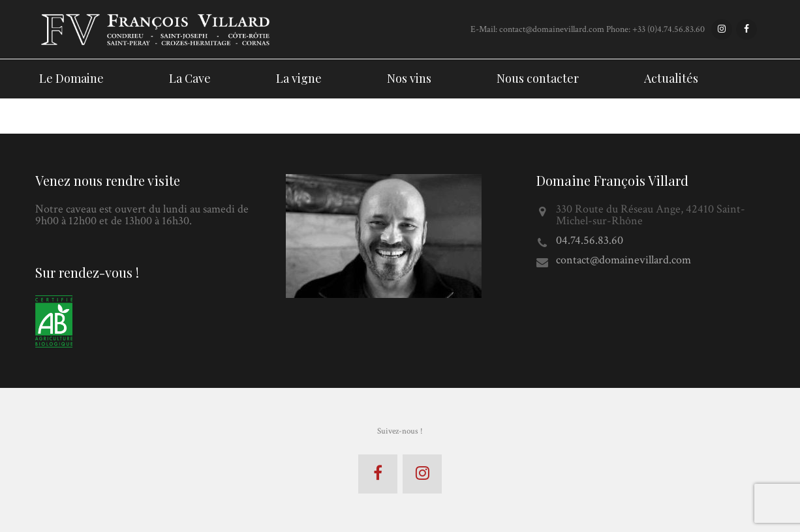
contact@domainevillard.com (623, 260)
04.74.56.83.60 (590, 240)
